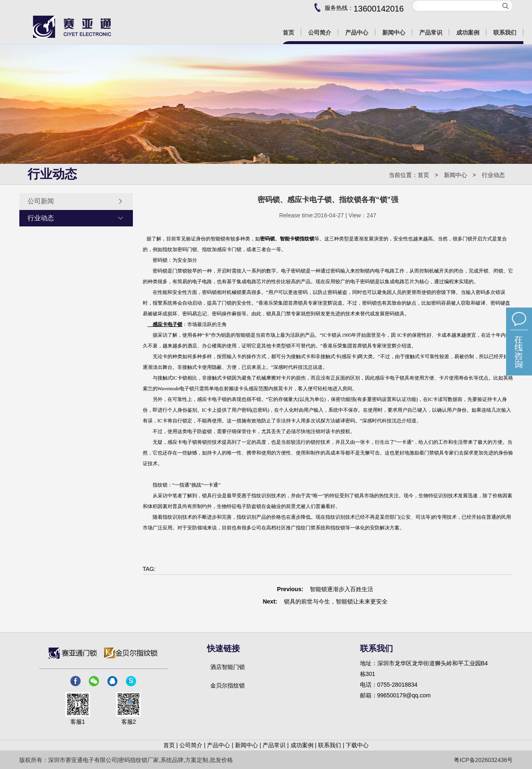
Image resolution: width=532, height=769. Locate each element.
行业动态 (493, 175)
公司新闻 (75, 201)
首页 (423, 175)
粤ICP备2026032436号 (483, 760)
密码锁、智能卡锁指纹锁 (287, 239)
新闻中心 (455, 175)
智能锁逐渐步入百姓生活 (342, 589)
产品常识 (274, 745)
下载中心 (357, 745)
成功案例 (302, 745)
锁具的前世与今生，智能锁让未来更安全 (336, 601)
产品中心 (218, 745)
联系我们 (330, 745)
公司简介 (191, 745)
